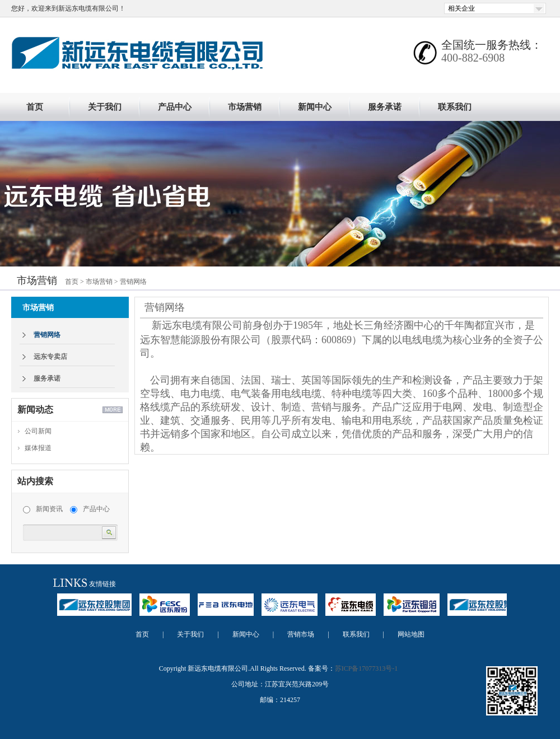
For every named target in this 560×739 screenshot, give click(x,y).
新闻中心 (315, 107)
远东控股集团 (94, 610)
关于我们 (105, 107)
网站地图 (411, 634)
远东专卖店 (50, 357)
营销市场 (301, 634)
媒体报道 (38, 448)
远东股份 (165, 610)
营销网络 (133, 282)
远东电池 (226, 610)
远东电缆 (351, 610)
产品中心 (175, 107)
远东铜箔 (412, 610)
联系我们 (455, 107)
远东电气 (290, 610)
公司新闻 (38, 431)
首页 (35, 107)
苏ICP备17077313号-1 (367, 668)
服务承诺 (385, 107)
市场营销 (245, 107)
